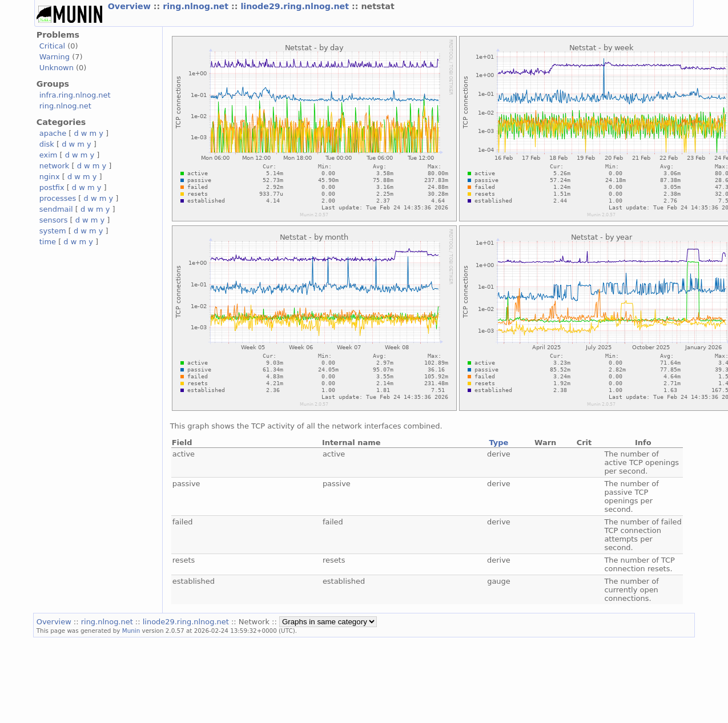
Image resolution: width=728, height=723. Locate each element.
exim (49, 155)
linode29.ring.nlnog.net (296, 6)
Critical (52, 46)
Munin (131, 631)
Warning (55, 57)
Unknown (57, 68)
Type (499, 443)
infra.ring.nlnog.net (75, 95)
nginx (50, 177)
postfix (52, 187)
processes (58, 198)
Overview (131, 6)
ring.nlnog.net (197, 6)
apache (53, 133)
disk (47, 144)
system (53, 231)
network (55, 166)
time (48, 242)
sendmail (56, 209)
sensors (54, 220)
